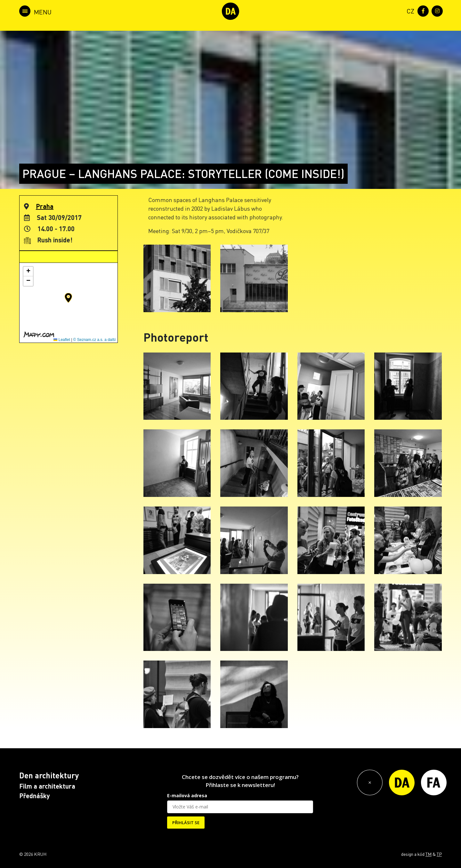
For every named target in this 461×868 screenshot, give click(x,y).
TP (439, 854)
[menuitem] (409, 10)
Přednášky (35, 796)
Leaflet (62, 340)
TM (429, 854)
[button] (68, 298)
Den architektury (49, 775)
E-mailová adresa (187, 795)
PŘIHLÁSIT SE (186, 823)
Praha (45, 206)
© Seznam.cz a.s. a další (95, 340)
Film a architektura (47, 786)
